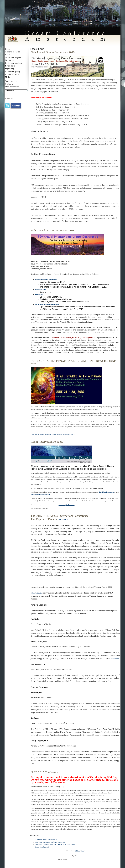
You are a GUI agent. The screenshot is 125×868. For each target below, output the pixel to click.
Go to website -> (63, 520)
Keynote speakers (12, 74)
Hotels (8, 55)
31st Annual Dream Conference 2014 (46, 840)
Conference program (13, 57)
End (83, 851)
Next (79, 851)
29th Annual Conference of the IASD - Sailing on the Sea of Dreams (55, 845)
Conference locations (13, 63)
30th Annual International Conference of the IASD (50, 842)
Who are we (10, 60)
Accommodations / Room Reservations (47, 304)
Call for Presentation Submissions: (46, 280)
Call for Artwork (41, 289)
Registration (39, 294)
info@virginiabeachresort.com (40, 495)
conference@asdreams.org (67, 505)
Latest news (10, 66)
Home (8, 49)
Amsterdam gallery (13, 71)
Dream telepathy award (42, 847)
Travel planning (11, 81)
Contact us (9, 84)
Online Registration (37, 593)
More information (12, 87)
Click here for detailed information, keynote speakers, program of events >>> (53, 435)
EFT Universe (115, 659)
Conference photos (12, 52)
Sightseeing (10, 69)
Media (8, 77)
